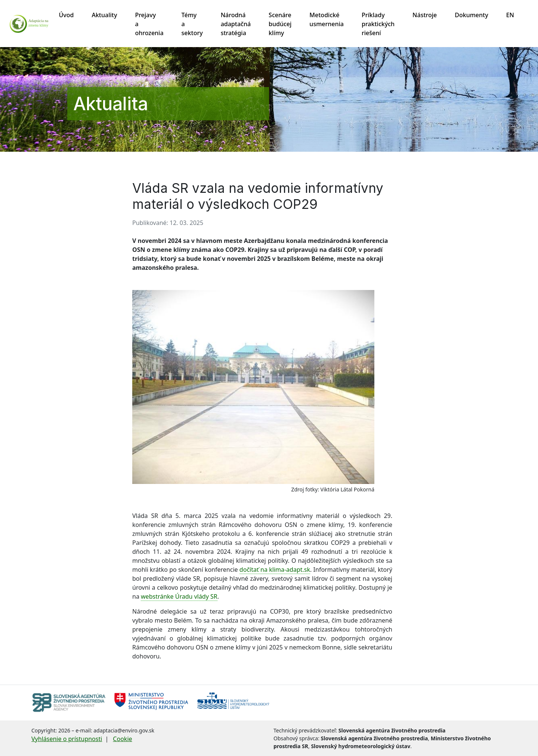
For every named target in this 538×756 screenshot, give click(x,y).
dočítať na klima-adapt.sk (275, 570)
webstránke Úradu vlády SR (179, 596)
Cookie (122, 739)
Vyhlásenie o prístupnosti (67, 739)
